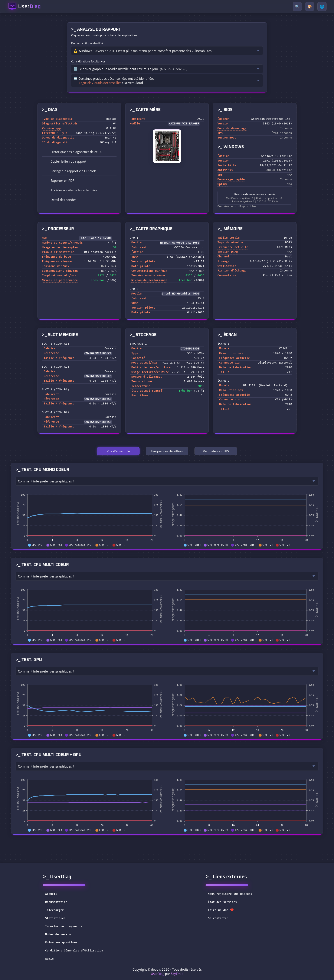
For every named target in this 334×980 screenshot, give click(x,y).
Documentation (56, 902)
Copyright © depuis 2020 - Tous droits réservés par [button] (167, 971)
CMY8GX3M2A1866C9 (98, 354)
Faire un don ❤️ (224, 910)
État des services (225, 902)
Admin (49, 959)
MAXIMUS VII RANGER (184, 124)
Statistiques (55, 918)
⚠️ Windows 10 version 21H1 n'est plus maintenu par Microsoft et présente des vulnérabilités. (143, 51)
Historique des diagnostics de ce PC (73, 152)
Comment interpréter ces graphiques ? (46, 481)
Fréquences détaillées (167, 451)
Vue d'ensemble (118, 451)
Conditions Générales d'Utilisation (74, 951)
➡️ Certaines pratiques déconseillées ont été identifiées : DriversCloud (114, 81)
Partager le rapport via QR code (71, 171)
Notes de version (59, 935)
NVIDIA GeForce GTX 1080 (180, 243)
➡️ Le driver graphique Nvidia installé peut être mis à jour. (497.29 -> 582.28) (130, 69)
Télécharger (55, 910)
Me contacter (221, 918)
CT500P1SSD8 (190, 349)
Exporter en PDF (59, 180)
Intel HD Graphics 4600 (181, 294)
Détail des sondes (60, 200)
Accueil (51, 894)
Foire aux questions (61, 943)
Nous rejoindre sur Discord (233, 894)
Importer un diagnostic (64, 927)
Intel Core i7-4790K (95, 238)
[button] (79, 161)
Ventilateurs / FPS (216, 451)
